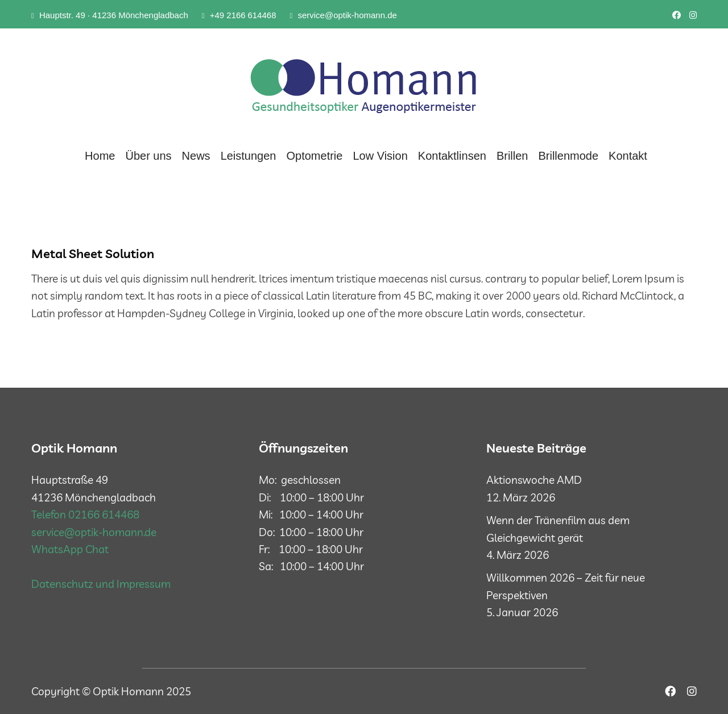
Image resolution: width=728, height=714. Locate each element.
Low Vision (380, 156)
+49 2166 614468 (239, 15)
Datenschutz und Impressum (101, 584)
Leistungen (249, 156)
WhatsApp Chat (70, 549)
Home (100, 156)
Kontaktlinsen (452, 156)
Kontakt (628, 156)
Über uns (148, 156)
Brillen (512, 156)
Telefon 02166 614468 (85, 514)
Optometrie (315, 156)
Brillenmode (568, 156)
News (196, 156)
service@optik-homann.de (343, 15)
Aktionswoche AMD (534, 480)
